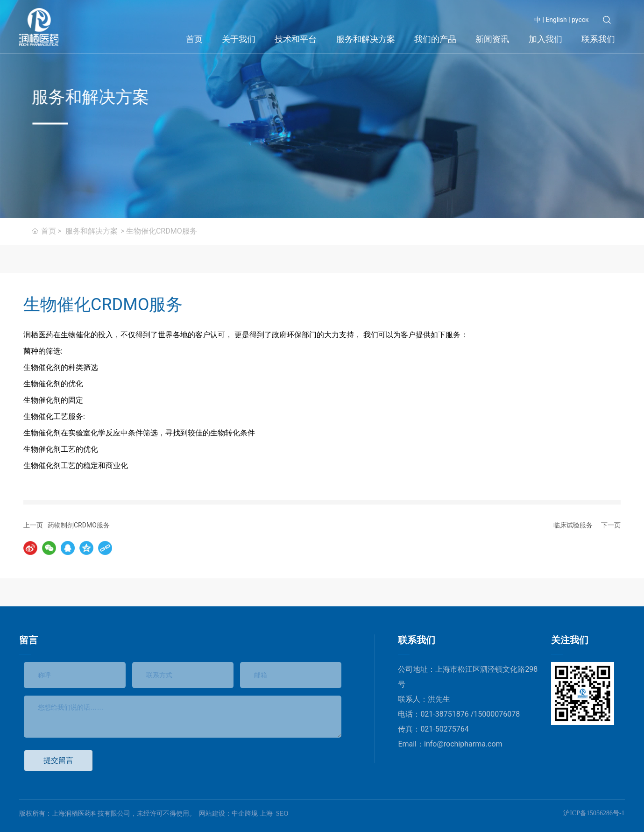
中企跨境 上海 (252, 814)
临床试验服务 (573, 525)
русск (580, 20)
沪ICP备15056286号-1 (594, 813)
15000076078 (497, 714)
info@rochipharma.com (463, 744)
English (556, 20)
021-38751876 (445, 714)
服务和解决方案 (92, 231)
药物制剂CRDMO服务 (79, 525)
